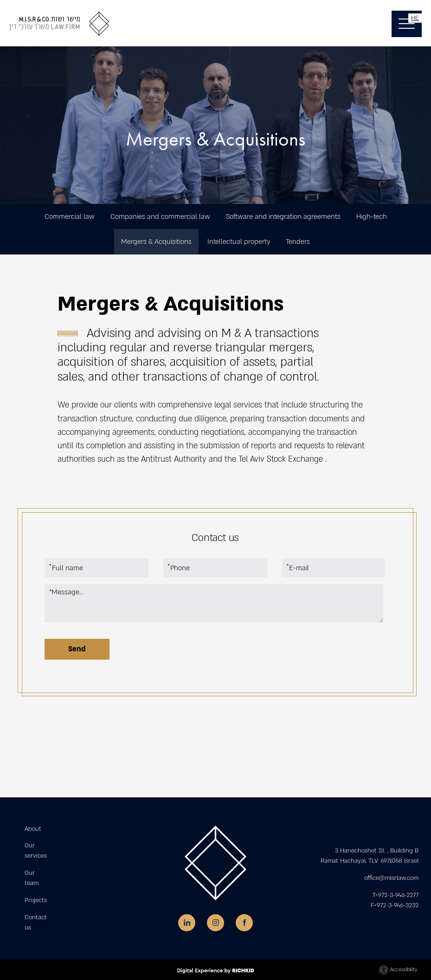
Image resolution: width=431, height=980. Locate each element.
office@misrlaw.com (391, 878)
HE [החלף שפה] (415, 18)
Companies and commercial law (160, 216)
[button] (407, 24)
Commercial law (70, 216)
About (33, 829)
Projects (36, 900)
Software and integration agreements (283, 216)
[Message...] (214, 603)
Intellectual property (239, 242)
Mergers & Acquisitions (156, 242)
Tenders (298, 242)
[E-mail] (334, 568)
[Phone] (215, 568)
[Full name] (97, 568)
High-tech (372, 216)
